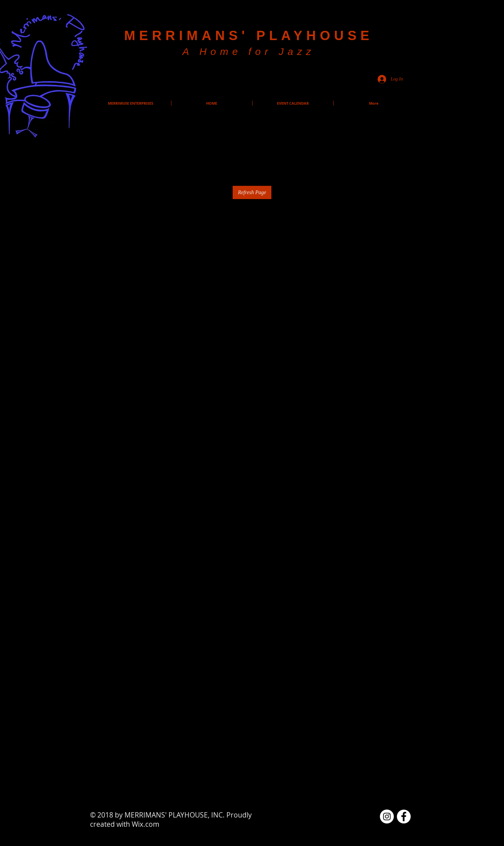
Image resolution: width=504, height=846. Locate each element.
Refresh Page (252, 192)
